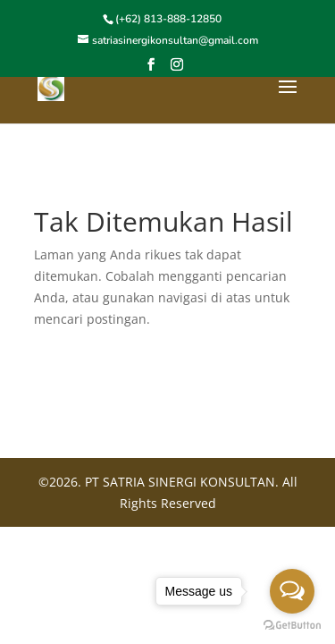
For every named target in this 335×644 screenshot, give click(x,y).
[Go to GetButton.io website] (292, 626)
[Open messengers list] (292, 591)
